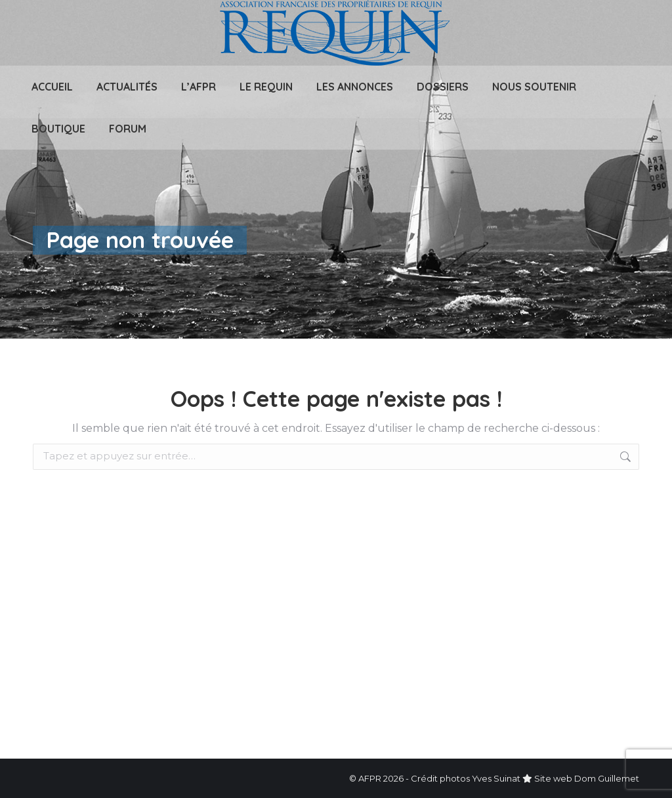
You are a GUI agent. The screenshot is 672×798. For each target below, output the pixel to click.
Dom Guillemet (607, 778)
